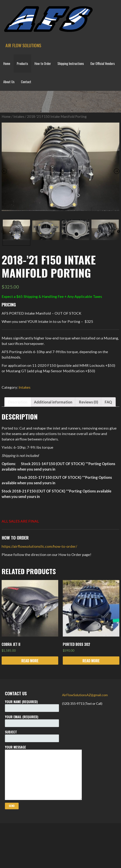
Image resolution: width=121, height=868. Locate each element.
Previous (2, 260)
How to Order (43, 63)
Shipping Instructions (71, 63)
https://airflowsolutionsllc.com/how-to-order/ (39, 575)
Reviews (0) (89, 431)
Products (22, 63)
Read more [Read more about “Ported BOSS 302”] (91, 689)
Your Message (32, 801)
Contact (26, 82)
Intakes (19, 145)
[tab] (18, 431)
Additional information (53, 431)
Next (118, 260)
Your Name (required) (32, 734)
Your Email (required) (32, 749)
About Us (9, 82)
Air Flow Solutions (23, 45)
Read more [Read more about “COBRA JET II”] (30, 689)
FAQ (108, 431)
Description (18, 431)
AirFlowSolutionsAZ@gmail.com (85, 724)
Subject (32, 764)
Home (7, 63)
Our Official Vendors (102, 63)
